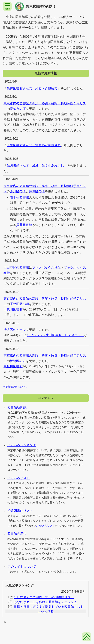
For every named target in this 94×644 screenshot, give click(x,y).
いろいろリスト (19, 478)
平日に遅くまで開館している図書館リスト (44, 597)
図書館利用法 (17, 534)
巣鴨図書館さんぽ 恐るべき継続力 (32, 88)
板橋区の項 (18, 361)
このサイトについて (22, 567)
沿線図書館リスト (20, 511)
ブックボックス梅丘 (46, 268)
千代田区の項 (19, 304)
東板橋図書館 (13, 366)
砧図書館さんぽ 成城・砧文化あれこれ (35, 166)
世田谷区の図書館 (16, 268)
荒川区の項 (18, 191)
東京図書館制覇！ (41, 7)
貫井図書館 (24, 225)
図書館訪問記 (17, 408)
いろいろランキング (22, 445)
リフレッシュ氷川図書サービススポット (55, 335)
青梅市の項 (18, 109)
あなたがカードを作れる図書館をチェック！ (45, 602)
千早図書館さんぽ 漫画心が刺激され (34, 145)
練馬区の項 (37, 191)
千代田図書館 (13, 309)
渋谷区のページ (15, 330)
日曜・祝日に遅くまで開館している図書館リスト (48, 607)
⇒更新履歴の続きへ (15, 387)
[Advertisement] (47, 632)
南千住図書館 (19, 197)
